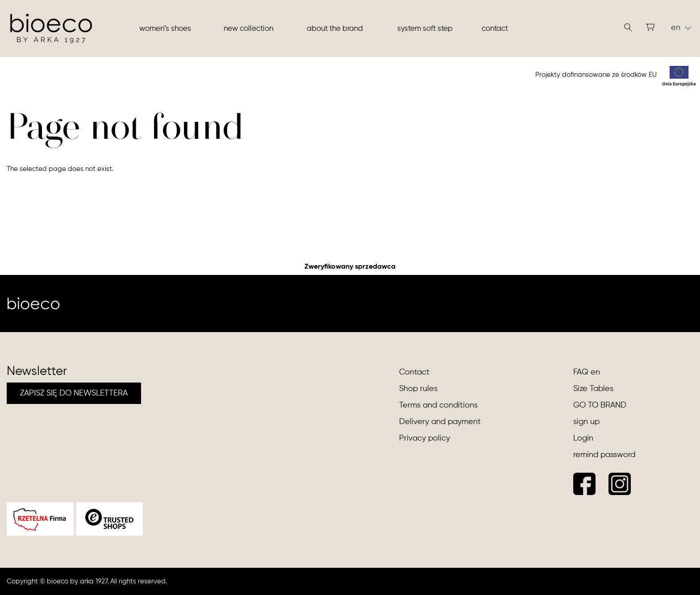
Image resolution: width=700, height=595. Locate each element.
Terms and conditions (438, 405)
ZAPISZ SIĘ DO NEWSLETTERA (74, 393)
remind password (604, 455)
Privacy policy (425, 438)
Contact (495, 29)
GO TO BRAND (600, 405)
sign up (586, 422)
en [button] (681, 28)
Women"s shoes (165, 29)
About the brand (335, 29)
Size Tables (593, 389)
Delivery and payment (440, 422)
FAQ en (587, 372)
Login (583, 438)
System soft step (425, 29)
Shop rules (418, 389)
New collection (248, 29)
